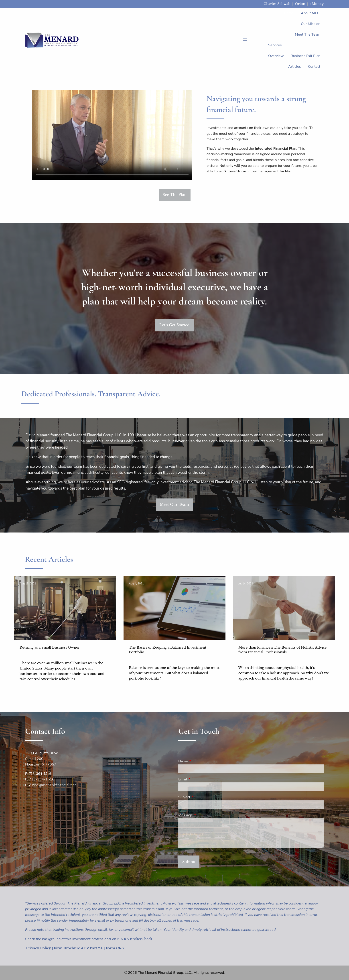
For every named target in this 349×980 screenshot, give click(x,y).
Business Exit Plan (305, 56)
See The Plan (175, 195)
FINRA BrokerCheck (135, 939)
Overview (276, 56)
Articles (295, 67)
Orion (300, 4)
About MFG (310, 13)
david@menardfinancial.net (53, 785)
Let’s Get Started (174, 325)
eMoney (317, 4)
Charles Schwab (277, 4)
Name (200, 761)
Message (203, 815)
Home (289, 13)
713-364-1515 (40, 774)
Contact (314, 67)
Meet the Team (308, 35)
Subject (202, 797)
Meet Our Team (174, 504)
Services (275, 45)
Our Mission (311, 24)
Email (200, 779)
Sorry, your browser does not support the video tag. (112, 135)
